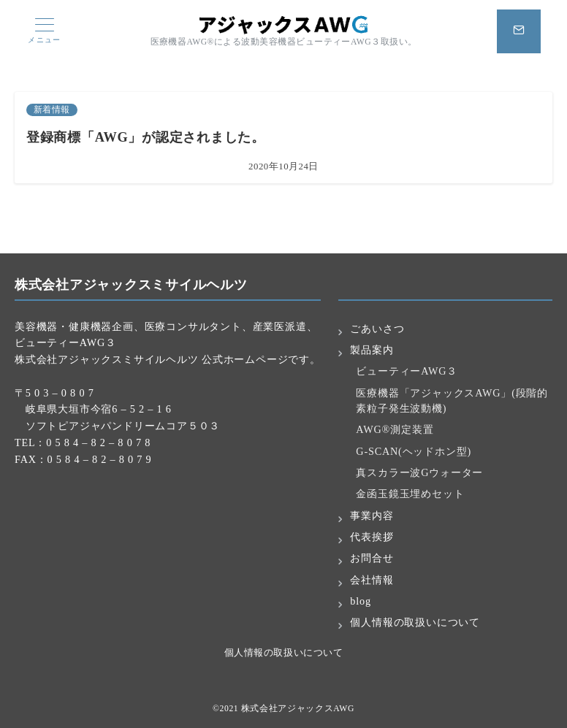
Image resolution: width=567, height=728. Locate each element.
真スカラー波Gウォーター (419, 472)
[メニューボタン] (45, 31)
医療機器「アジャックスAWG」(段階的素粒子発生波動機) (452, 401)
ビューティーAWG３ (407, 371)
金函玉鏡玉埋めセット (410, 494)
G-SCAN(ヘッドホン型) (414, 451)
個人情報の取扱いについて (283, 653)
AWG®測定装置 (395, 429)
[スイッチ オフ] (519, 31)
